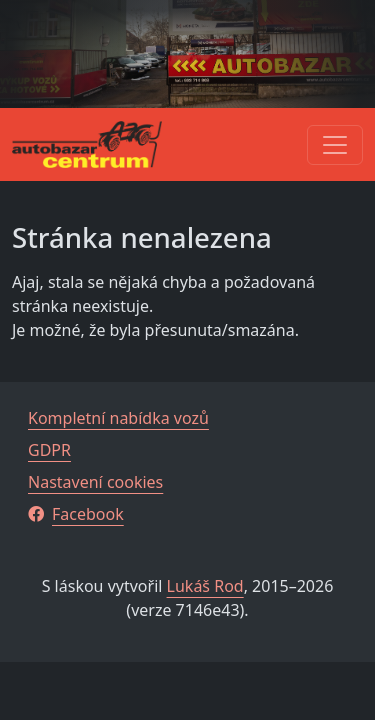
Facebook (76, 514)
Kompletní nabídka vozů (118, 418)
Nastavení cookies (95, 482)
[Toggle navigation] (335, 145)
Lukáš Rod (205, 586)
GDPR (49, 450)
